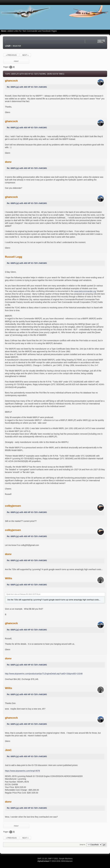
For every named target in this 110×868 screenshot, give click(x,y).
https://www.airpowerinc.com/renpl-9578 (22, 771)
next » (25, 55)
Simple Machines (66, 859)
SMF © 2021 (53, 859)
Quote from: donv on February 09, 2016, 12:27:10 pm (23, 594)
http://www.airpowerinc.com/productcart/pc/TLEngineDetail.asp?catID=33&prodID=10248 (44, 674)
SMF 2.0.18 (42, 859)
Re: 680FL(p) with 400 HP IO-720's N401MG (27, 87)
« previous (11, 55)
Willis (8, 578)
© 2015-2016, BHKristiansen (55, 861)
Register (17, 46)
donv (8, 162)
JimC (8, 750)
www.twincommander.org (85, 291)
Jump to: (82, 844)
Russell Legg (13, 257)
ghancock (11, 81)
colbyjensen (13, 506)
